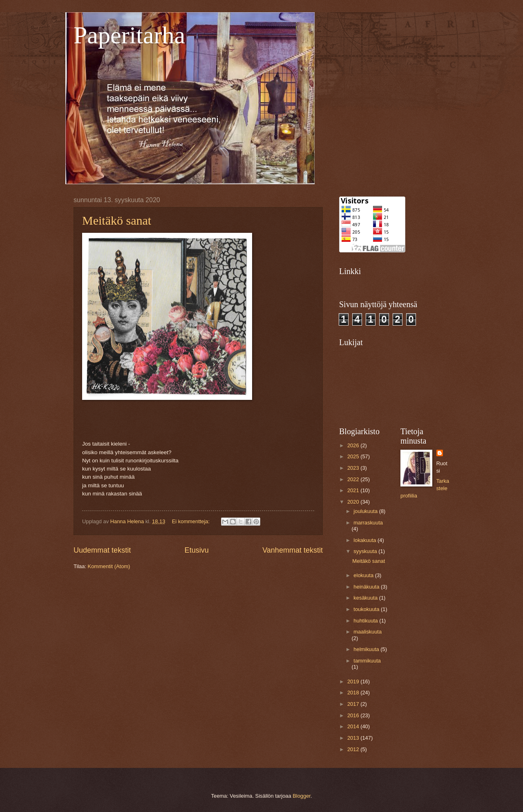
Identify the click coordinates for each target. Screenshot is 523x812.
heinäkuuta (367, 587)
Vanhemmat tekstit (293, 550)
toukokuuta (367, 609)
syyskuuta (366, 551)
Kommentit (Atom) (109, 566)
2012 (354, 749)
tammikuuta (367, 661)
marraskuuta (368, 523)
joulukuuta (366, 511)
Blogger (302, 796)
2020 (354, 502)
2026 (354, 445)
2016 (354, 715)
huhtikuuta (366, 621)
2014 (354, 726)
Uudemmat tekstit (102, 550)
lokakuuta (365, 540)
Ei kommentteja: (192, 521)
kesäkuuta (366, 598)
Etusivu (197, 550)
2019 (354, 681)
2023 (354, 468)
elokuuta (364, 575)
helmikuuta (367, 649)
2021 (354, 490)
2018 (354, 693)
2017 (354, 704)
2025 (354, 456)
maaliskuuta (368, 632)
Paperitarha (129, 35)
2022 (354, 479)
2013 (354, 738)
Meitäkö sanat (117, 220)
